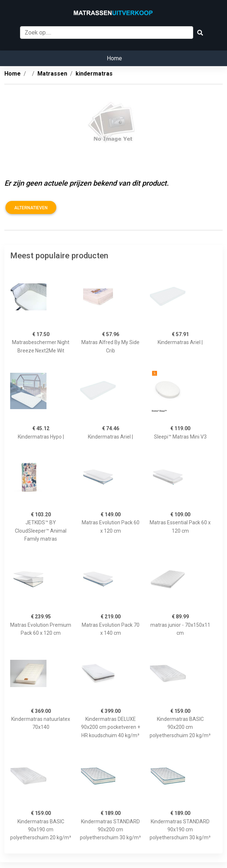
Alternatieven (31, 208)
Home (114, 58)
